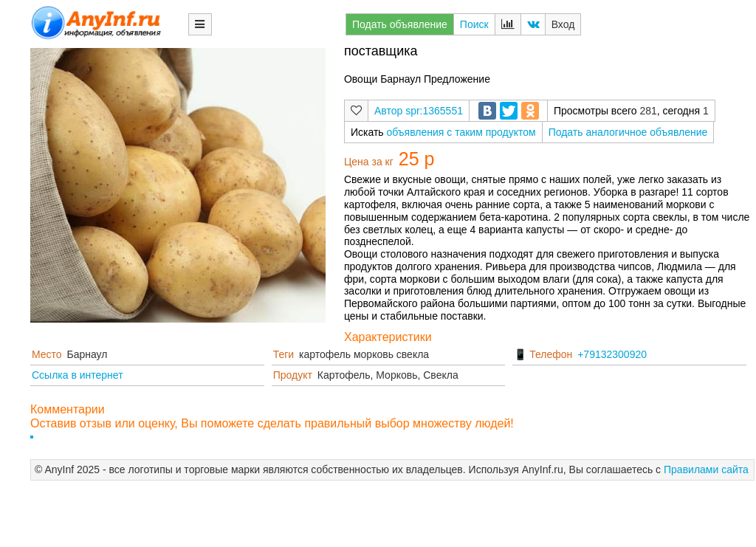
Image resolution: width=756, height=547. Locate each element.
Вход (563, 24)
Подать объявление (400, 24)
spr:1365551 (434, 111)
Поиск (474, 24)
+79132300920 (612, 354)
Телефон (551, 354)
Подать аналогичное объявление (628, 132)
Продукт (293, 375)
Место (47, 354)
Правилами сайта (706, 469)
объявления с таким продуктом (461, 132)
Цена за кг (369, 162)
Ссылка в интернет (78, 375)
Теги (283, 354)
